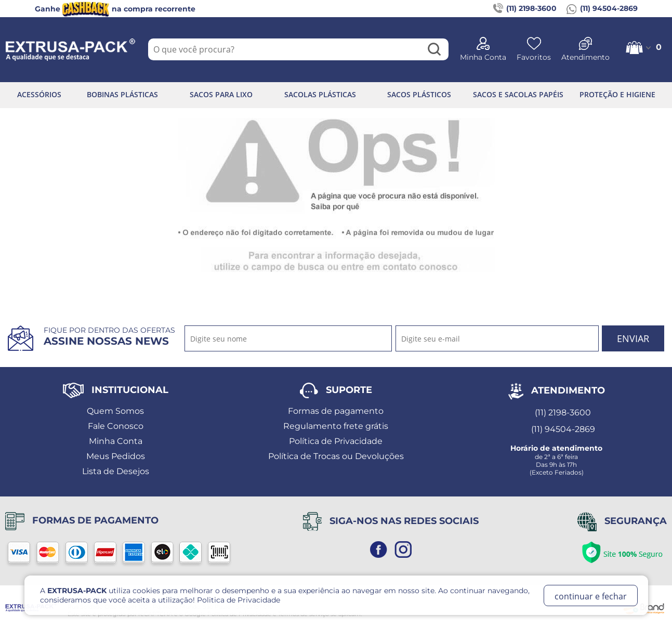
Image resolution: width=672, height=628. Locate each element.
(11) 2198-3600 (525, 9)
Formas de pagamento (336, 411)
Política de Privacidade (336, 441)
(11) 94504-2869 (602, 9)
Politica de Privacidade (239, 600)
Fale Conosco (116, 426)
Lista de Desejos (116, 471)
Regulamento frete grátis (336, 426)
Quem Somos (115, 411)
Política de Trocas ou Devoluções (336, 456)
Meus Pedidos (116, 456)
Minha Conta (116, 441)
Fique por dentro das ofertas (109, 336)
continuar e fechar (591, 596)
